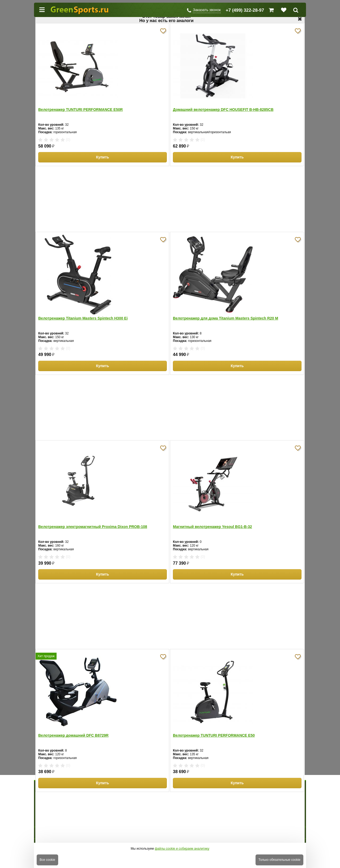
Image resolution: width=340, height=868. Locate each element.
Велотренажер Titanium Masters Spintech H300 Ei (83, 318)
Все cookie (47, 860)
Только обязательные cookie (279, 860)
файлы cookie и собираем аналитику (182, 849)
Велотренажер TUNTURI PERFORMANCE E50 (214, 735)
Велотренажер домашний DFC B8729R (73, 735)
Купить (103, 157)
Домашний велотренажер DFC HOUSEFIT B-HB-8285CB (223, 110)
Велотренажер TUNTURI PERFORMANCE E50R (80, 110)
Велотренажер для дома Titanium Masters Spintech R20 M (226, 318)
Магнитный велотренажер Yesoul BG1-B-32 (212, 527)
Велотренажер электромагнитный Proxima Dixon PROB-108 (93, 527)
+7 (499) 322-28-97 (245, 10)
